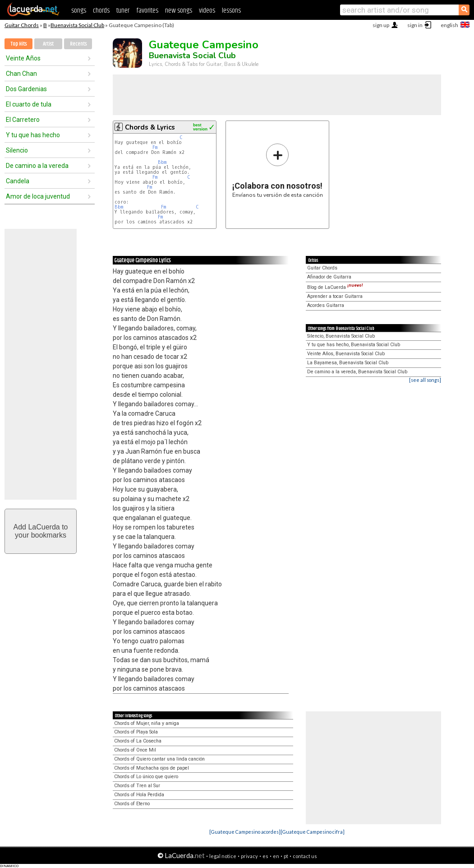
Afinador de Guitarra (329, 277)
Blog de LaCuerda (335, 287)
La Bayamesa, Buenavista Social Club (348, 363)
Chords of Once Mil (135, 750)
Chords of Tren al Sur (137, 786)
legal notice (223, 856)
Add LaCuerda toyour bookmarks (41, 531)
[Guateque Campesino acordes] (245, 832)
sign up (381, 25)
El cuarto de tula (29, 104)
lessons (231, 11)
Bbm (162, 162)
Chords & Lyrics (150, 127)
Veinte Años (23, 58)
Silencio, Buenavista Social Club (341, 336)
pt (286, 856)
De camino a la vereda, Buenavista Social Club (357, 372)
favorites (147, 11)
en (276, 856)
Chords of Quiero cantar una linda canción (159, 759)
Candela (18, 181)
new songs (179, 11)
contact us (305, 856)
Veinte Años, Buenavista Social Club (346, 354)
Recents (78, 44)
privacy (249, 856)
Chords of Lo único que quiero (146, 777)
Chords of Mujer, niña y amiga (147, 723)
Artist (48, 44)
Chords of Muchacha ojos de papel (152, 768)
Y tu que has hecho (33, 135)
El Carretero (23, 120)
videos (207, 11)
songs (79, 11)
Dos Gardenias (26, 89)
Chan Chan (21, 74)
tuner (123, 11)
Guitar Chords (22, 25)
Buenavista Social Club (77, 25)
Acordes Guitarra (326, 305)
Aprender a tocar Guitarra (335, 296)
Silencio (17, 150)
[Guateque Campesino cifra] (313, 832)
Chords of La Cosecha (138, 741)
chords (101, 11)
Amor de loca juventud (38, 196)
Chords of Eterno (132, 804)
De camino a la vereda (37, 166)
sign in (415, 25)
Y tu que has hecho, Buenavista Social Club (354, 345)
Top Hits (18, 44)
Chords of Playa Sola (136, 732)
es (265, 856)
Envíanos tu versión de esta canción (278, 170)
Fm (155, 147)
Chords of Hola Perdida (139, 795)
